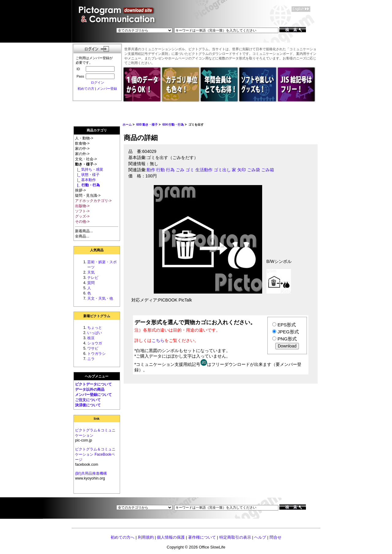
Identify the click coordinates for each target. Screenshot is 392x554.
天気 (91, 272)
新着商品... (84, 231)
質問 (91, 283)
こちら (158, 340)
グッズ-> (82, 216)
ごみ (180, 170)
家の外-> (82, 154)
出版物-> (82, 206)
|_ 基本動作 (85, 180)
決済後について (88, 405)
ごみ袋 (254, 170)
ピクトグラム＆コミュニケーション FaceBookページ (95, 454)
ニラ (91, 359)
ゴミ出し (222, 170)
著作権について (202, 537)
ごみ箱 (268, 170)
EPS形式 (287, 325)
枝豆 (91, 338)
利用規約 (146, 537)
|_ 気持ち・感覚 (89, 169)
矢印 (242, 170)
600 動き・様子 (147, 125)
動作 (151, 170)
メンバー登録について (93, 395)
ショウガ (95, 343)
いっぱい (95, 333)
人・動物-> (84, 138)
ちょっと (95, 328)
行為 (170, 170)
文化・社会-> (86, 159)
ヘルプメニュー (97, 376)
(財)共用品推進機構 (91, 473)
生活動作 (204, 170)
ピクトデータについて (93, 384)
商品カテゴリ (97, 130)
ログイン (97, 82)
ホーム (127, 125)
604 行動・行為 (173, 125)
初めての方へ (123, 537)
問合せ (275, 537)
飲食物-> (82, 143)
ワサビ (93, 348)
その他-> (82, 222)
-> (86, 164)
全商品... (82, 236)
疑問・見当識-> (88, 195)
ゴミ (190, 170)
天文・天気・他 (100, 298)
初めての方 (86, 89)
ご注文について (88, 400)
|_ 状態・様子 (87, 175)
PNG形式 (287, 339)
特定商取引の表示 (235, 537)
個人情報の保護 (171, 537)
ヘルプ (260, 537)
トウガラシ (96, 354)
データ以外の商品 (90, 389)
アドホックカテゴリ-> (93, 201)
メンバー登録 (107, 89)
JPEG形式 (288, 332)
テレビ (93, 278)
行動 (160, 170)
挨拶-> (80, 190)
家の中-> (82, 149)
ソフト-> (82, 211)
